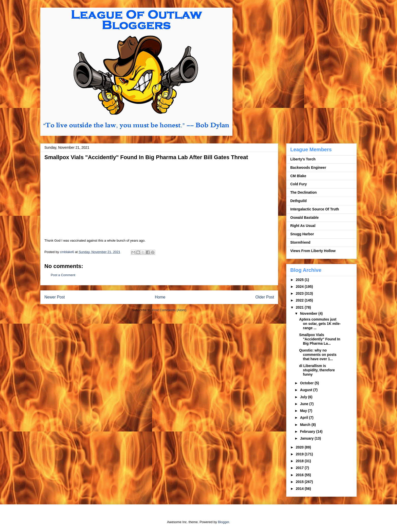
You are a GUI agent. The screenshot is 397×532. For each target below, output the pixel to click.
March (306, 425)
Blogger (223, 522)
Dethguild (299, 201)
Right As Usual (303, 226)
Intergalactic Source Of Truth (315, 209)
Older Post (265, 297)
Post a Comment (63, 275)
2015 (300, 482)
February (308, 431)
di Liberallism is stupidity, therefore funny (317, 370)
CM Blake (298, 176)
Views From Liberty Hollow (313, 251)
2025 (300, 280)
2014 (300, 489)
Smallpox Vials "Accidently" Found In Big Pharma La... (320, 339)
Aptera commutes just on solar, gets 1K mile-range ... (320, 324)
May (304, 411)
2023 (300, 293)
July (304, 397)
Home (160, 297)
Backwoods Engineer (308, 168)
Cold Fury (299, 184)
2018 (300, 461)
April (304, 418)
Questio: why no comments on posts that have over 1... (318, 355)
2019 (300, 454)
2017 (300, 468)
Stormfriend (300, 242)
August (306, 390)
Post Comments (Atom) (169, 310)
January (307, 438)
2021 (300, 307)
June (305, 404)
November (309, 313)
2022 (300, 300)
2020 (300, 447)
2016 (300, 475)
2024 (300, 287)
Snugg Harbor (302, 234)
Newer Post (55, 297)
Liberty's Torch (303, 159)
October (307, 383)
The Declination (303, 192)
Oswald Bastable (304, 218)
